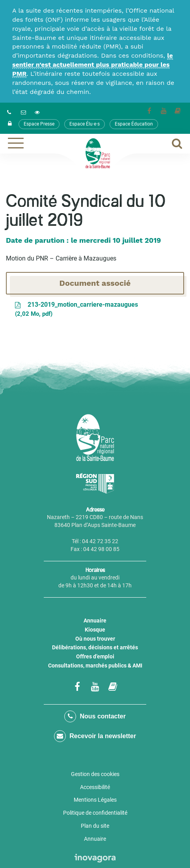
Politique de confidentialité (95, 813)
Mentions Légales (95, 800)
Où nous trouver (95, 639)
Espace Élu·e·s (85, 124)
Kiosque (95, 630)
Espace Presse (39, 124)
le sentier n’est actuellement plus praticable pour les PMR (93, 65)
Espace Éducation (134, 124)
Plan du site (95, 826)
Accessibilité (95, 787)
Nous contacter (95, 716)
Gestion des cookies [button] (95, 774)
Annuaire (95, 621)
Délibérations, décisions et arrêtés (95, 647)
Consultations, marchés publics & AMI (95, 666)
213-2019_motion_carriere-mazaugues (76, 310)
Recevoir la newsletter (95, 736)
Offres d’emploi (95, 656)
